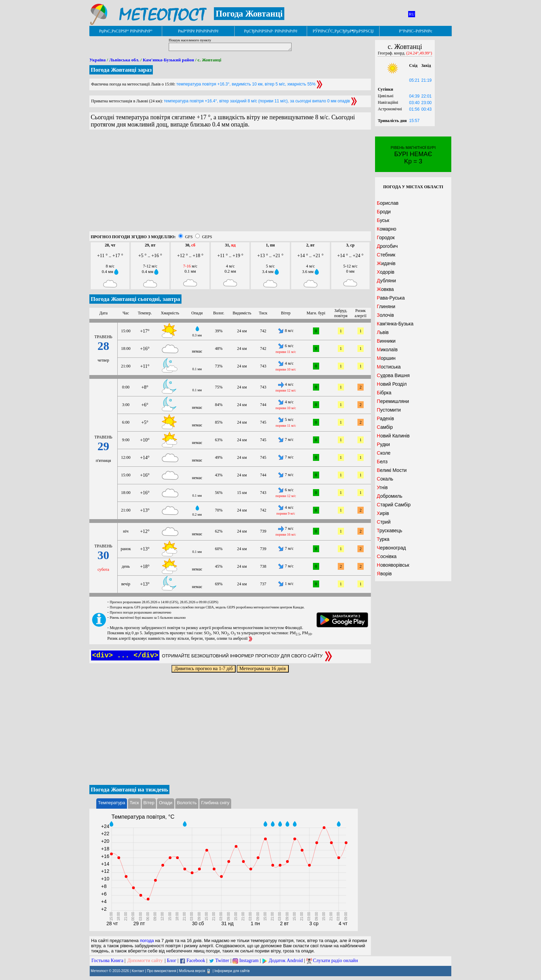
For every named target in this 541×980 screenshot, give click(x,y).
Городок (386, 238)
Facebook (196, 961)
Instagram (249, 961)
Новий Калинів (393, 436)
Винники (386, 341)
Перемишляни (393, 401)
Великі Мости (392, 470)
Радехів (385, 418)
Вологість (187, 803)
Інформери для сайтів (232, 971)
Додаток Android (286, 961)
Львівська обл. (124, 60)
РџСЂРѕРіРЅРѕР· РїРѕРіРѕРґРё (270, 31)
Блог (172, 961)
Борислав (388, 203)
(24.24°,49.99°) (419, 53)
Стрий (384, 522)
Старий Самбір (394, 505)
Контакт (138, 971)
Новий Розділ (392, 384)
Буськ (383, 220)
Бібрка (384, 393)
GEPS (207, 237)
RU (412, 14)
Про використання (162, 971)
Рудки (383, 444)
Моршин (386, 358)
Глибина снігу (215, 803)
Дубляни (386, 281)
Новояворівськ (393, 565)
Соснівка (387, 556)
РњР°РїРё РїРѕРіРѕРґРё (198, 31)
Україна (97, 60)
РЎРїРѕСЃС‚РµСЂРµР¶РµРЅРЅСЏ (343, 31)
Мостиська (389, 367)
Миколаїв (387, 350)
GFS (189, 237)
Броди (384, 212)
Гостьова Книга (107, 961)
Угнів (382, 487)
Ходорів (386, 272)
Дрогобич (387, 246)
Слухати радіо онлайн (336, 961)
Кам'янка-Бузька (395, 324)
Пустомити (389, 410)
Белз (382, 462)
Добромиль (390, 496)
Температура (112, 803)
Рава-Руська (391, 298)
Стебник (386, 255)
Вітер (149, 803)
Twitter (222, 961)
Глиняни (386, 306)
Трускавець (390, 531)
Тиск (134, 803)
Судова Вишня (393, 375)
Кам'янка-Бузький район (169, 60)
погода (147, 941)
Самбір (385, 427)
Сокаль (385, 479)
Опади (165, 803)
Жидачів (386, 263)
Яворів (384, 574)
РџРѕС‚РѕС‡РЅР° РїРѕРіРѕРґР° (126, 31)
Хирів (383, 513)
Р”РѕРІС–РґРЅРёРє (415, 31)
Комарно (387, 229)
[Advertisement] (230, 183)
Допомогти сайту (145, 961)
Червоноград (391, 548)
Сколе (384, 453)
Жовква (385, 289)
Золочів (385, 315)
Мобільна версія (192, 971)
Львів (383, 332)
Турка (383, 539)
